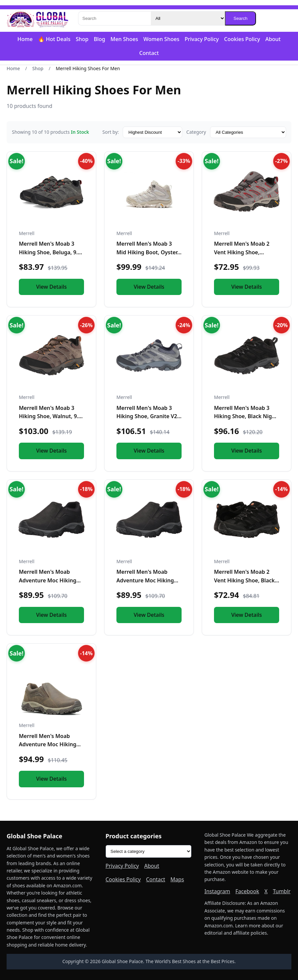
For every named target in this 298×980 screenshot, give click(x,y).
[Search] (114, 18)
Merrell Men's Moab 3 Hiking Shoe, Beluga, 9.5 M (50, 252)
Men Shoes (124, 39)
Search (240, 18)
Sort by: (110, 132)
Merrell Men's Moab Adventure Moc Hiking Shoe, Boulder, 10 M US (48, 744)
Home (25, 39)
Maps (177, 879)
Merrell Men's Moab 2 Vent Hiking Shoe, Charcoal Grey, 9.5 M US (244, 252)
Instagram (217, 891)
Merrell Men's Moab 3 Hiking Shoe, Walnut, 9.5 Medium (50, 416)
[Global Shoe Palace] (38, 19)
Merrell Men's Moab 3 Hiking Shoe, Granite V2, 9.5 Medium (148, 416)
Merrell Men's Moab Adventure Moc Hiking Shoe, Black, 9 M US (145, 580)
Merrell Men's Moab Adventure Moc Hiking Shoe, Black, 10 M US (48, 580)
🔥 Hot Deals (54, 39)
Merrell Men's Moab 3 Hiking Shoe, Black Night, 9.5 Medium (246, 416)
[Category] (188, 18)
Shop (82, 39)
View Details (51, 287)
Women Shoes (162, 39)
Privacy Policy (202, 39)
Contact (149, 53)
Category (196, 132)
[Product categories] (149, 851)
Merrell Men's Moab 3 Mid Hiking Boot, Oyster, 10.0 (148, 252)
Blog (99, 39)
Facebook (247, 891)
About (273, 39)
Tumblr (282, 891)
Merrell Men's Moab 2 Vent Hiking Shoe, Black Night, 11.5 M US (244, 580)
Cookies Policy (242, 39)
